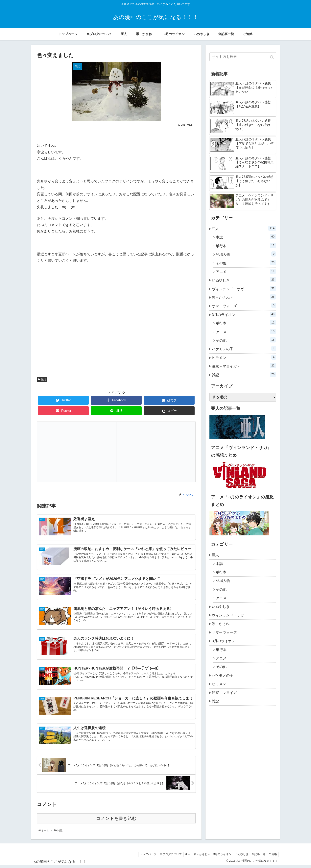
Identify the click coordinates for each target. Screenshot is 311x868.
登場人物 (246, 254)
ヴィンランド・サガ (244, 288)
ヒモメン (244, 357)
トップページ (140, 857)
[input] (243, 57)
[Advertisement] (116, 322)
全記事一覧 (257, 857)
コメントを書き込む (116, 821)
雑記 (43, 380)
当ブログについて (164, 857)
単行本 (246, 245)
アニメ (246, 271)
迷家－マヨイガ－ (244, 366)
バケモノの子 (244, 348)
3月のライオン (244, 314)
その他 (246, 262)
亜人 (244, 228)
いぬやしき (244, 280)
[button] (272, 57)
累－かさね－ (244, 297)
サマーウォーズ (244, 305)
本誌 (246, 237)
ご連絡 (272, 857)
